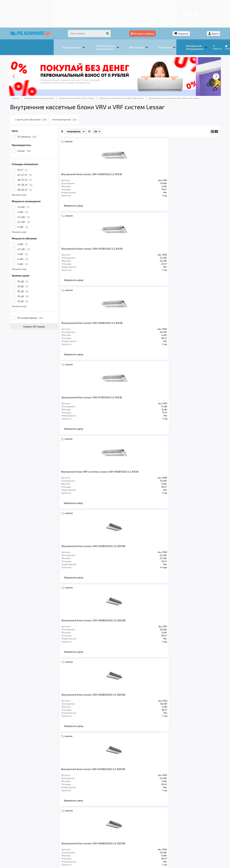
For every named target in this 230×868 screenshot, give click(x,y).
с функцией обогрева (47, 101)
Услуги (40, 4)
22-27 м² (36, 156)
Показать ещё (31, 176)
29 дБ (34, 267)
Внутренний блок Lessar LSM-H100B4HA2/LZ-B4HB (191, 561)
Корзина (186, 16)
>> (151, 607)
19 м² (34, 151)
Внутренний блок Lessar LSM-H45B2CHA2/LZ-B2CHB (88, 319)
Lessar (36, 132)
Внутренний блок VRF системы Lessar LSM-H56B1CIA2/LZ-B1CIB (86, 239)
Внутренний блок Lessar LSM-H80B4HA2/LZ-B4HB (120, 561)
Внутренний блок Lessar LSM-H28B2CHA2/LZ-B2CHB (156, 239)
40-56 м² (36, 166)
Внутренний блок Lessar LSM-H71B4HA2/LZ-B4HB (88, 559)
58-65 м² (36, 171)
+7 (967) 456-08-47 (174, 4)
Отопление (78, 822)
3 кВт (34, 235)
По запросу (38, 118)
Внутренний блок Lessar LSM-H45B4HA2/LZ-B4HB (154, 480)
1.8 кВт (35, 188)
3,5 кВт (35, 203)
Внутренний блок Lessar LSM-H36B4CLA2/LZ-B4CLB (121, 400)
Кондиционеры (33, 822)
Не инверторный (42, 299)
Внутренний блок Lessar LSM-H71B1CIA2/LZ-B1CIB (192, 157)
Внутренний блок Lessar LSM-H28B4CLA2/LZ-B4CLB (88, 400)
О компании (54, 4)
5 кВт (34, 245)
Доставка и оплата (76, 4)
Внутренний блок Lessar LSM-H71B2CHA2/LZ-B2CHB (155, 319)
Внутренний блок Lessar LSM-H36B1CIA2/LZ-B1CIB (154, 158)
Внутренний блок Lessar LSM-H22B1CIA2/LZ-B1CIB (120, 158)
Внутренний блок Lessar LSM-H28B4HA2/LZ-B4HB (88, 480)
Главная (28, 4)
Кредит (109, 4)
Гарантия (96, 4)
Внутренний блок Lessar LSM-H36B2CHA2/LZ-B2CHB (191, 239)
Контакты (131, 4)
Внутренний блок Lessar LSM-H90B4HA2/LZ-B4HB (155, 561)
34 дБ (34, 277)
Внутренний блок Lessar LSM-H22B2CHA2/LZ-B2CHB (121, 239)
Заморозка (99, 822)
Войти (204, 16)
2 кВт (34, 193)
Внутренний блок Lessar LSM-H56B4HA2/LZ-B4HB (191, 480)
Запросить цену (85, 193)
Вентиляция (57, 822)
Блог (119, 4)
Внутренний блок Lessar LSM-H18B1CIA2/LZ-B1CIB (88, 158)
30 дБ (34, 272)
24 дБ (34, 262)
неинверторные (81, 101)
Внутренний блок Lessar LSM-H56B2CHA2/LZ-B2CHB (121, 319)
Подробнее (163, 846)
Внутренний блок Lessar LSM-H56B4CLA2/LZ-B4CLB (191, 400)
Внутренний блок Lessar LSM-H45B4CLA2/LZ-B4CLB (156, 400)
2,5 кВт (35, 198)
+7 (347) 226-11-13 (198, 4)
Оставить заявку (160, 16)
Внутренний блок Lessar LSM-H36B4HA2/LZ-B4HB (120, 480)
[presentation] (27, 58)
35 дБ (34, 282)
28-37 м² (36, 161)
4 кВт (34, 208)
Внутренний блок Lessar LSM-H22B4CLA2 (191, 318)
